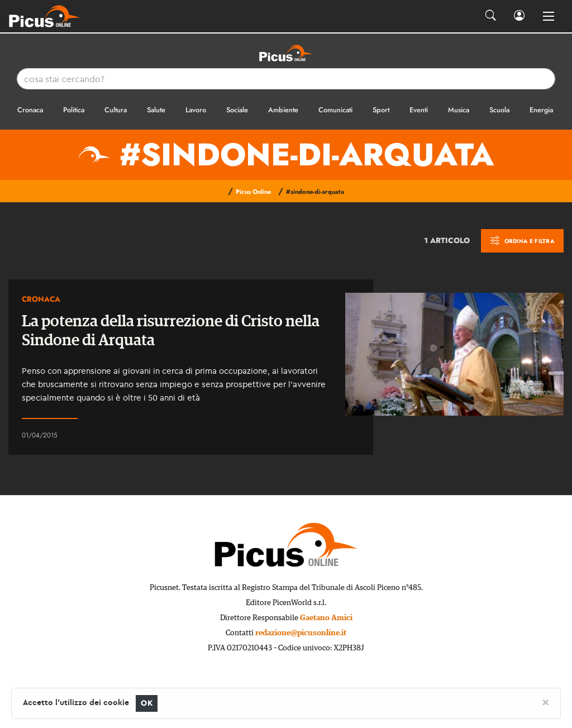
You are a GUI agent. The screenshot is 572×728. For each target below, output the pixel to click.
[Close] (545, 702)
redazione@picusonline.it (301, 633)
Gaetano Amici (326, 618)
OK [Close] (147, 703)
